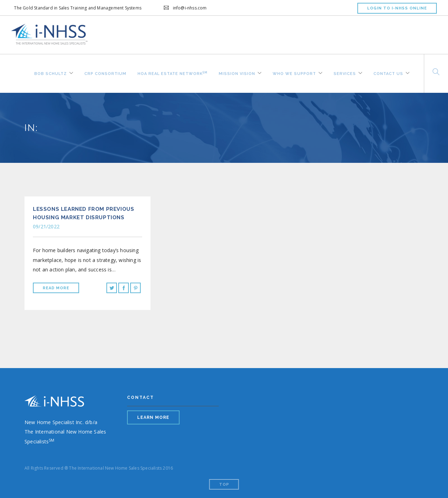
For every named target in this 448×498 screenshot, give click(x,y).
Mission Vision (237, 73)
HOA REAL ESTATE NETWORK (173, 72)
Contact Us (388, 73)
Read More (56, 288)
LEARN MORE (153, 417)
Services (345, 73)
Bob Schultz (51, 73)
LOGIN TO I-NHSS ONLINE (397, 8)
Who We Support (294, 73)
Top (224, 485)
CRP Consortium (105, 73)
